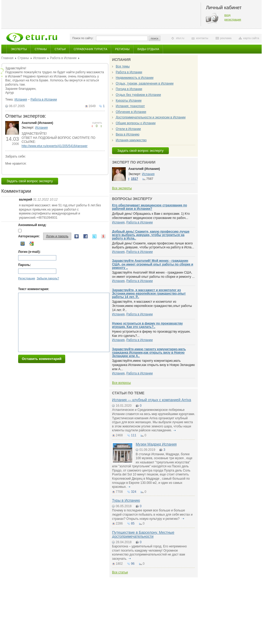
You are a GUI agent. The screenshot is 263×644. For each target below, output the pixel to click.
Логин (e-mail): (29, 252)
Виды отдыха (148, 49)
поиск (155, 38)
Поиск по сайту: (83, 38)
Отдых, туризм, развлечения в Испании (145, 83)
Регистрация (27, 278)
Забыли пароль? (48, 278)
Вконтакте (77, 236)
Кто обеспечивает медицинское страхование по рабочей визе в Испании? (150, 207)
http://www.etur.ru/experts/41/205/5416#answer (55, 146)
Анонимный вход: (32, 225)
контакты (202, 38)
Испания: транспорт (130, 106)
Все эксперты (122, 188)
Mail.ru (23, 244)
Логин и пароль (57, 236)
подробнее (174, 430)
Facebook (85, 236)
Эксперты (19, 49)
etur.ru (180, 38)
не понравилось (101, 126)
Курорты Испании (129, 101)
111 (134, 435)
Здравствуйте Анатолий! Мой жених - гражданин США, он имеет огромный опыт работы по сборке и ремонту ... (153, 275)
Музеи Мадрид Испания (156, 444)
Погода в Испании (129, 89)
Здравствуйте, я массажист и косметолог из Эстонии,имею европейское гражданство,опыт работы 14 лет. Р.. (149, 294)
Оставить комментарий (42, 359)
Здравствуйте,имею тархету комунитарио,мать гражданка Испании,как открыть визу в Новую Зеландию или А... (153, 365)
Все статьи (120, 572)
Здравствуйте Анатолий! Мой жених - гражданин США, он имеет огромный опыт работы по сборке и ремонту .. (153, 264)
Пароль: (25, 265)
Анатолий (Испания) (37, 123)
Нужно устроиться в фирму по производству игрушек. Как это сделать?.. (147, 325)
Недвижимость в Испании (135, 78)
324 (134, 492)
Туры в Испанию (126, 500)
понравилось (92, 126)
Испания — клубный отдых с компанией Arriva (152, 400)
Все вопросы (121, 383)
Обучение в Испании (131, 112)
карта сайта (251, 38)
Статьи (60, 49)
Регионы (122, 49)
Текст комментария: (34, 289)
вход (227, 15)
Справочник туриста (90, 49)
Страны (41, 49)
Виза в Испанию (128, 134)
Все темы (123, 66)
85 (133, 523)
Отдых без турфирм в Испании (138, 95)
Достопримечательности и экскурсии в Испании (151, 117)
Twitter (94, 236)
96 (133, 564)
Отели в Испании (128, 129)
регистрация (233, 19)
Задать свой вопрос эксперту (30, 181)
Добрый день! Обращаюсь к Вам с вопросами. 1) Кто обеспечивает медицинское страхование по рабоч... (151, 216)
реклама (226, 38)
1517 (135, 179)
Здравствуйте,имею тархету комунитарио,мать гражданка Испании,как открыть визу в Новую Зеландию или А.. (149, 353)
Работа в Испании (63, 58)
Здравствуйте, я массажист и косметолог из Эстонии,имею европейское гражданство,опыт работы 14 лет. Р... (152, 306)
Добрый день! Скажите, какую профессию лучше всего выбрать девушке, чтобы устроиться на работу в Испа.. (151, 235)
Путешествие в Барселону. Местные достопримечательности (143, 534)
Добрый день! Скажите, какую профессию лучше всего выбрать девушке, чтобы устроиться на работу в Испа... (153, 245)
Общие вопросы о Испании (136, 123)
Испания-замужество (131, 140)
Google (32, 244)
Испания (39, 58)
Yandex (103, 236)
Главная (7, 58)
